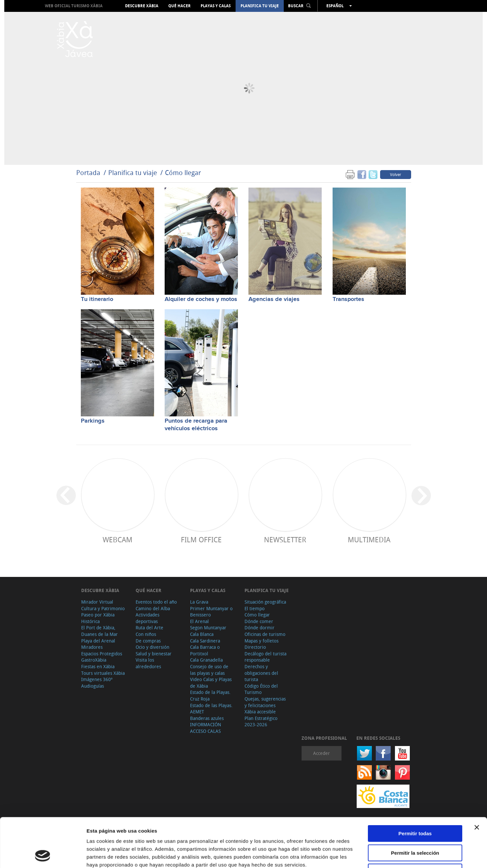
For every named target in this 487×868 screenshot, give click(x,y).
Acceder (322, 753)
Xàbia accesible (260, 712)
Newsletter (285, 539)
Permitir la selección (415, 807)
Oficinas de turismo (265, 634)
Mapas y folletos (261, 641)
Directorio (255, 647)
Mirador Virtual (97, 602)
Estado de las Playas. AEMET (211, 709)
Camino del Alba (153, 608)
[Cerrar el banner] (477, 781)
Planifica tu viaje (260, 6)
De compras (148, 641)
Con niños (146, 634)
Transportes (348, 299)
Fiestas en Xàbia (98, 666)
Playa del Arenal (98, 641)
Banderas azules (207, 718)
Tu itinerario (97, 299)
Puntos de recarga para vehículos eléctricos (196, 425)
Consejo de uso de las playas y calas (209, 670)
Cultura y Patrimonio (103, 608)
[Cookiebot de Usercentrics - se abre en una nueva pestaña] (43, 855)
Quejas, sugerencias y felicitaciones (265, 702)
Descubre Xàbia (142, 6)
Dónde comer (259, 621)
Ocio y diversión (152, 647)
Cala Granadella (206, 660)
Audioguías (93, 686)
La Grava (199, 602)
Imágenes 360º (97, 679)
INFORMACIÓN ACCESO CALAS (206, 728)
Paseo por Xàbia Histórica (98, 618)
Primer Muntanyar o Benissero (211, 612)
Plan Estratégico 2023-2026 (261, 721)
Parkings (93, 421)
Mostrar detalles (357, 855)
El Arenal (199, 621)
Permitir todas (415, 787)
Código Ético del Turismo (261, 689)
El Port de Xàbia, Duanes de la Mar (99, 631)
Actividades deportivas (147, 618)
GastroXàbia (94, 660)
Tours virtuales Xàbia (103, 673)
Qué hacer (179, 6)
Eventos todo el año (156, 602)
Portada (88, 173)
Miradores (92, 647)
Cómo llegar (183, 173)
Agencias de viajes (274, 299)
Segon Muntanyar (208, 628)
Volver (396, 174)
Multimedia (369, 539)
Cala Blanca (202, 634)
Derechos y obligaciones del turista (261, 673)
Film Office (201, 539)
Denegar (415, 826)
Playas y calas (216, 6)
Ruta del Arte (149, 628)
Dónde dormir (260, 628)
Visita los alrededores (148, 663)
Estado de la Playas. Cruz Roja (210, 695)
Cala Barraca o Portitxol (205, 650)
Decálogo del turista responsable (265, 657)
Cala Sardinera (205, 641)
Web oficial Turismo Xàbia (74, 6)
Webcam (117, 539)
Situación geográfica (265, 602)
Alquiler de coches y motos (201, 299)
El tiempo (255, 608)
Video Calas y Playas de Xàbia (211, 683)
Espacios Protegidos (102, 654)
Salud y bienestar (154, 654)
